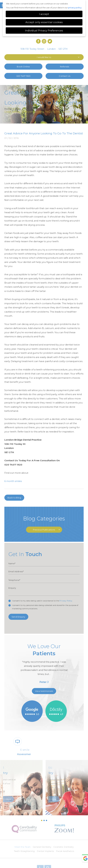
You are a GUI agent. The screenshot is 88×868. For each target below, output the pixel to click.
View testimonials (44, 691)
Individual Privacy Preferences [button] (44, 30)
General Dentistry (42, 847)
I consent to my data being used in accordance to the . (42, 601)
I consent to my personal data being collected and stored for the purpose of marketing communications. (45, 607)
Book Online (23, 67)
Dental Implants (46, 852)
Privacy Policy (66, 601)
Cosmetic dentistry (35, 109)
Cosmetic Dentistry (64, 847)
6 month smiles (13, 481)
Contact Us (65, 76)
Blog (18, 109)
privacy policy (75, 8)
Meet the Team (22, 847)
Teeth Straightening (24, 852)
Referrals (65, 67)
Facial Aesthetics (66, 852)
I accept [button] (44, 14)
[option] (44, 665)
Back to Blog (14, 498)
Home (8, 109)
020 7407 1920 (23, 76)
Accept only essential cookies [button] (44, 22)
